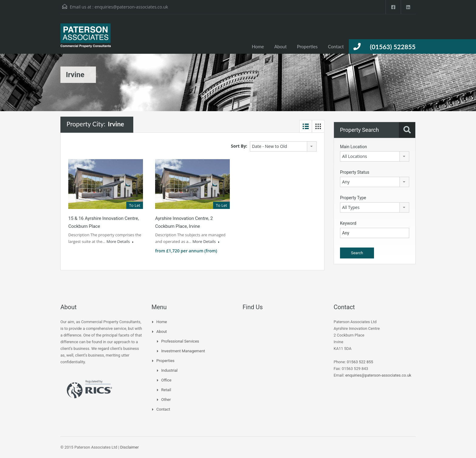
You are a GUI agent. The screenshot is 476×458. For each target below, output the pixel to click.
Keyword (348, 223)
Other (166, 400)
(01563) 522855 (393, 47)
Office (166, 380)
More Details (120, 241)
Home (258, 46)
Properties (307, 46)
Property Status (355, 172)
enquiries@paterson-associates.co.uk (131, 7)
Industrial (169, 370)
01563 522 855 (360, 362)
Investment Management (183, 351)
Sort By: (239, 146)
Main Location (354, 147)
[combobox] (283, 146)
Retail (166, 390)
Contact (336, 46)
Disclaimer (129, 447)
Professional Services (180, 341)
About (281, 46)
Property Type (353, 198)
